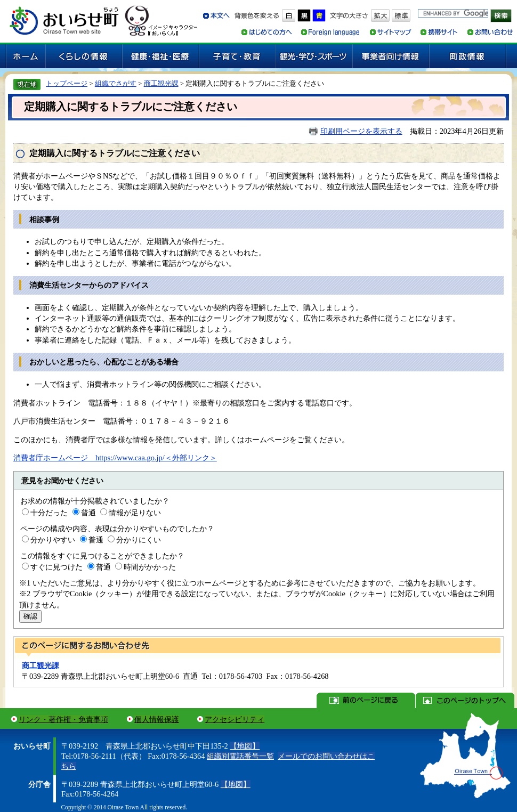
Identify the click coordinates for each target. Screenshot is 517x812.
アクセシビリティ (235, 719)
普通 (88, 513)
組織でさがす (116, 83)
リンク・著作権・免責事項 (63, 719)
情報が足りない (135, 513)
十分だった (49, 513)
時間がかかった (150, 567)
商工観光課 (161, 83)
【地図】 (245, 746)
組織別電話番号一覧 (240, 756)
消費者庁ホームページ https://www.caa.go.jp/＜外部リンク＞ (115, 458)
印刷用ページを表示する (361, 131)
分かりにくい (139, 540)
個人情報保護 (157, 719)
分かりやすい (53, 540)
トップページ (67, 83)
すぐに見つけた (56, 567)
